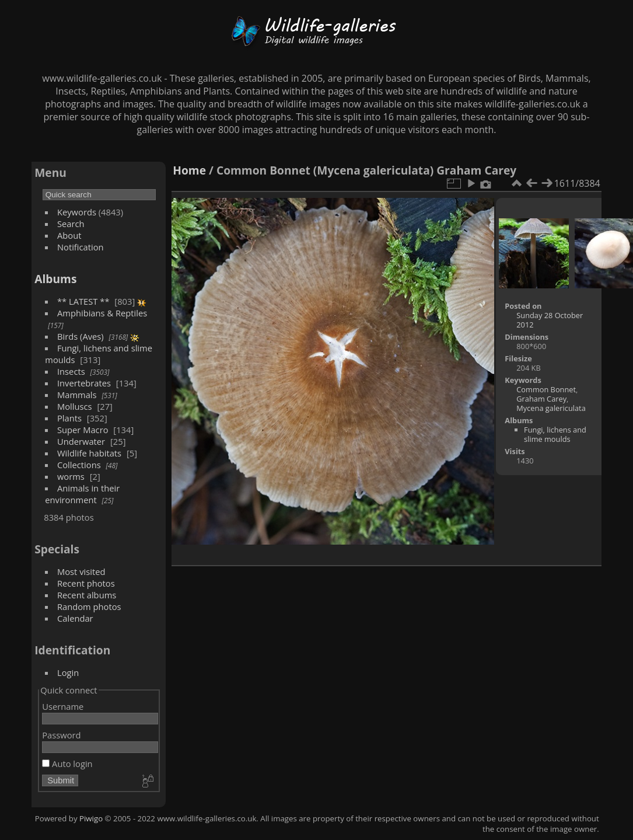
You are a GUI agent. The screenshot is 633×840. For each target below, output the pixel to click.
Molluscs (75, 406)
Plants (69, 418)
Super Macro (83, 430)
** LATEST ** (83, 301)
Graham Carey (541, 399)
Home (189, 170)
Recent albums (87, 595)
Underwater (81, 441)
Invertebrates (84, 383)
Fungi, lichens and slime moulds (555, 434)
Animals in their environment (82, 494)
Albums (55, 279)
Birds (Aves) (81, 336)
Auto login (67, 764)
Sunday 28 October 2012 (550, 320)
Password (61, 735)
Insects (71, 371)
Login (68, 672)
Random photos (89, 607)
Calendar (75, 618)
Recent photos (86, 583)
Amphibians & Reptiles (102, 313)
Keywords (77, 212)
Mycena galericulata (551, 408)
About (69, 235)
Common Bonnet (546, 389)
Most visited (81, 571)
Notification (81, 247)
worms (71, 476)
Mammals (77, 395)
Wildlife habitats (89, 453)
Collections (79, 465)
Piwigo (91, 818)
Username (63, 706)
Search (71, 224)
